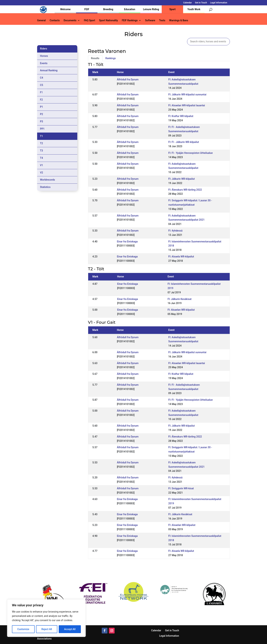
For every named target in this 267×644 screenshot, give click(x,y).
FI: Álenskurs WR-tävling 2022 (185, 190)
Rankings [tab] (111, 58)
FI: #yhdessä (175, 231)
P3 (41, 121)
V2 (41, 173)
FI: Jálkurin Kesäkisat (180, 299)
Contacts (55, 20)
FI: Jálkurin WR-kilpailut (182, 179)
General (41, 20)
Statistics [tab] (45, 187)
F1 (41, 92)
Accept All (70, 629)
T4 (41, 158)
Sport (172, 9)
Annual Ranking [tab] (49, 70)
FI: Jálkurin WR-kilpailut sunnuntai (187, 95)
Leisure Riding (151, 9)
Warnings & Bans (179, 20)
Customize (23, 629)
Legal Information (219, 3)
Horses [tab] (44, 56)
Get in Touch (201, 3)
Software (150, 20)
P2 (41, 114)
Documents (70, 20)
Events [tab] (44, 63)
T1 (41, 136)
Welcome (65, 9)
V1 (41, 165)
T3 (41, 151)
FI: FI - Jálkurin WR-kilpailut (184, 142)
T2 (41, 143)
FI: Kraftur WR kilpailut (181, 116)
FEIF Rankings (130, 20)
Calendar (188, 3)
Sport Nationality (108, 20)
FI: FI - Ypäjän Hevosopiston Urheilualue (191, 153)
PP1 (42, 129)
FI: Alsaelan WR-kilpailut (181, 310)
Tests (162, 20)
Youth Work (194, 9)
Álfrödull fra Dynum (128, 79)
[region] (46, 618)
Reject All (47, 629)
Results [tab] (95, 58)
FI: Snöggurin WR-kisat (181, 488)
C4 (41, 78)
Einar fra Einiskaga (127, 242)
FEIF (87, 9)
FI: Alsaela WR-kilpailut (181, 257)
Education (130, 9)
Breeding (108, 9)
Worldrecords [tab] (47, 180)
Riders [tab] (44, 49)
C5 (41, 85)
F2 (41, 100)
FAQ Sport (90, 20)
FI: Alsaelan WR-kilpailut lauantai (187, 105)
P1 (41, 107)
